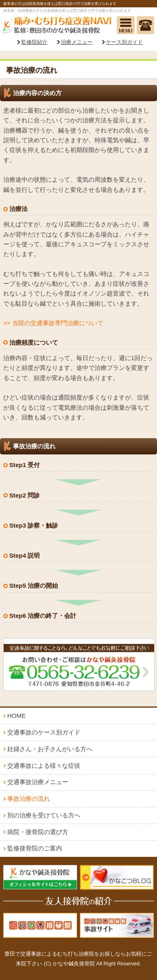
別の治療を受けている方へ (44, 815)
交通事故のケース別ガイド (44, 732)
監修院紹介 (34, 42)
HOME (17, 716)
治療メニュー (77, 42)
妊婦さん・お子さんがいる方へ (50, 749)
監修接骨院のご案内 (35, 848)
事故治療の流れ (29, 799)
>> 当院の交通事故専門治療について (53, 323)
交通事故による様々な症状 (44, 766)
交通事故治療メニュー (38, 782)
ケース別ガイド (124, 42)
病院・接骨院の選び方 (38, 832)
